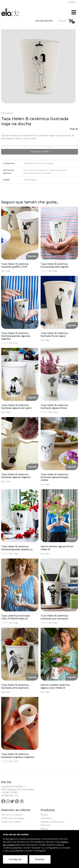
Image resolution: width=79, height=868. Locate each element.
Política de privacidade (13, 818)
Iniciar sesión (44, 21)
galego (72, 2)
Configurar (15, 859)
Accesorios (46, 818)
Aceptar (40, 859)
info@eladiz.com (10, 795)
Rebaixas (45, 825)
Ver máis (6, 271)
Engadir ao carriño (40, 152)
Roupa (44, 815)
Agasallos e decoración (53, 822)
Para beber (7, 113)
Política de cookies (11, 822)
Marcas (44, 829)
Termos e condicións (12, 815)
